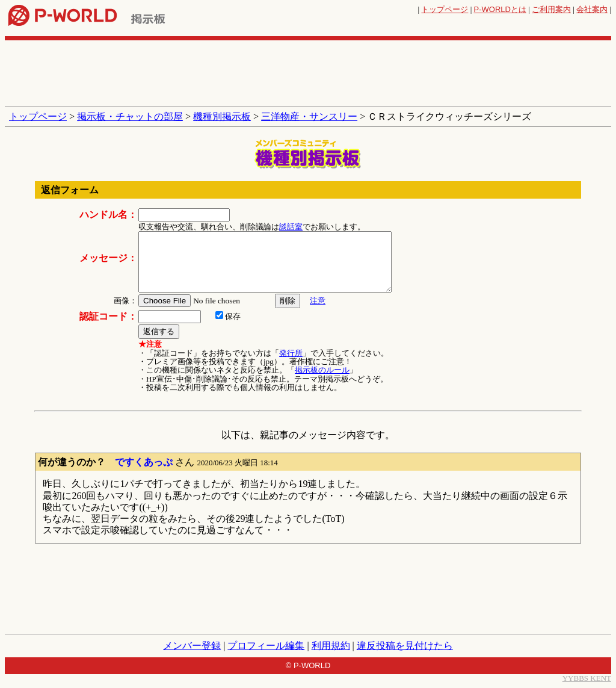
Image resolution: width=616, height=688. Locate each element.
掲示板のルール (322, 370)
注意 (318, 301)
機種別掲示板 (222, 116)
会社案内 (592, 9)
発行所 (291, 353)
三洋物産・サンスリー (309, 116)
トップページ (445, 9)
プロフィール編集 (266, 646)
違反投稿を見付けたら (405, 646)
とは (500, 9)
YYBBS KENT (587, 678)
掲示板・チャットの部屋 (130, 116)
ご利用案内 (551, 9)
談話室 (291, 227)
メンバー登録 (192, 646)
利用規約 (331, 646)
